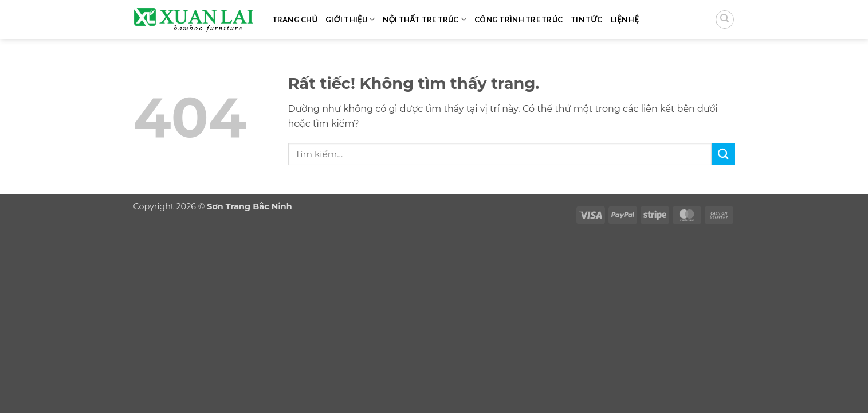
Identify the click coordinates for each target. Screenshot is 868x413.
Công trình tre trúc (519, 20)
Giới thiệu (350, 19)
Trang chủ (295, 20)
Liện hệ (625, 20)
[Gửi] (723, 154)
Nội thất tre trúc (425, 19)
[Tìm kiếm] (725, 20)
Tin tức (587, 20)
